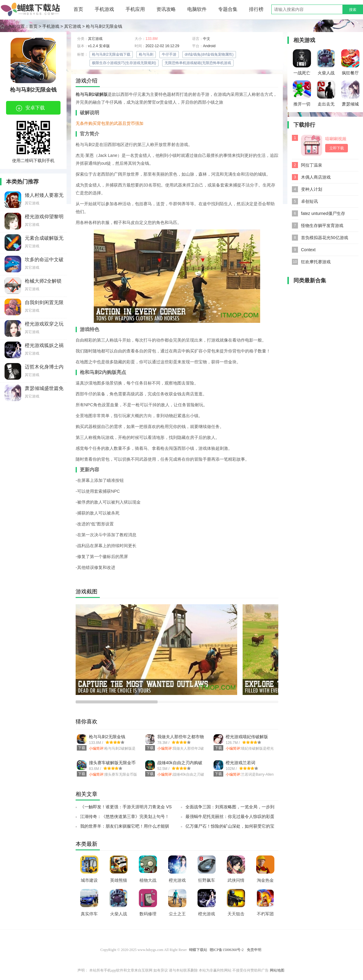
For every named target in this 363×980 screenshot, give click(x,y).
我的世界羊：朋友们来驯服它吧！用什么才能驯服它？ (125, 828)
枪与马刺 (146, 54)
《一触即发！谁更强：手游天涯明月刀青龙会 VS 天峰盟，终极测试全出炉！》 (126, 809)
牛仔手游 (169, 54)
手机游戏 (104, 9)
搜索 (353, 10)
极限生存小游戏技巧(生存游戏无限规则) (124, 63)
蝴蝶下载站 (198, 950)
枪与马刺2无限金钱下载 (111, 54)
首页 (78, 9)
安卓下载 (30, 108)
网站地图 (277, 970)
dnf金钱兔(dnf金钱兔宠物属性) (209, 54)
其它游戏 (73, 26)
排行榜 (256, 9)
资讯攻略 (166, 9)
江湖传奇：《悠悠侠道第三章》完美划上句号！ (125, 816)
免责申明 (254, 950)
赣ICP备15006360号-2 (227, 950)
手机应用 (135, 9)
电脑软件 (197, 9)
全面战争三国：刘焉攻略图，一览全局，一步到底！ (230, 809)
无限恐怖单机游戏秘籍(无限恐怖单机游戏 (198, 63)
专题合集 (228, 9)
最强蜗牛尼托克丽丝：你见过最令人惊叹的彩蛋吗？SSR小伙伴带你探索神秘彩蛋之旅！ (230, 818)
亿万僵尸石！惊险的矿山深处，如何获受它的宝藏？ (230, 828)
